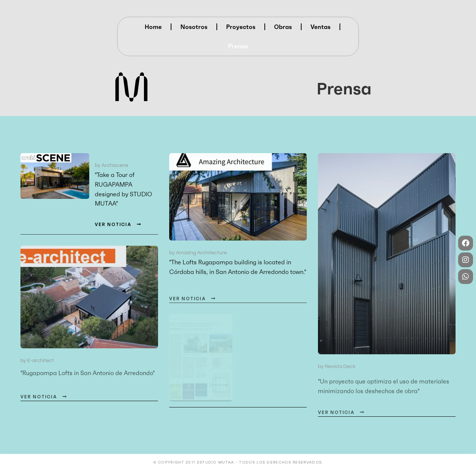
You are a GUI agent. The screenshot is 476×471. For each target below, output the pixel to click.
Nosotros (194, 27)
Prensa (238, 46)
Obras (283, 27)
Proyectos (241, 27)
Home (153, 27)
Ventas (321, 27)
